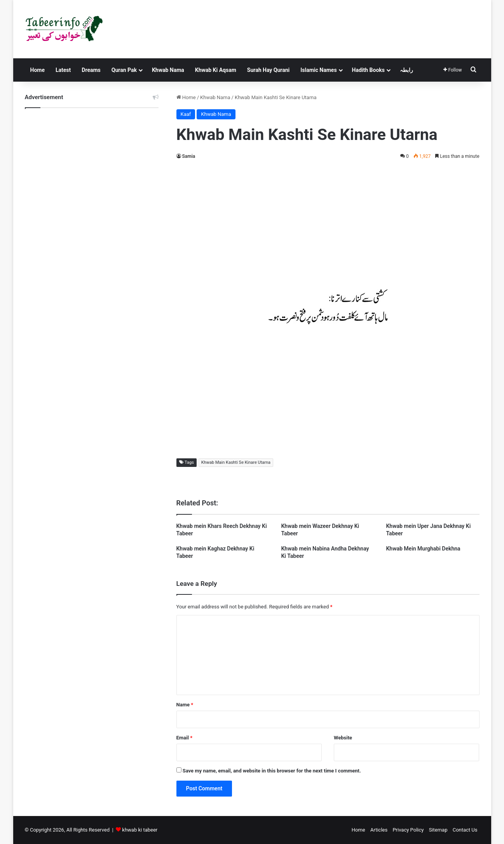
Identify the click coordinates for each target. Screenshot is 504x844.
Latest (63, 70)
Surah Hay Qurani (268, 70)
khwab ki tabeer (140, 830)
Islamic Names (318, 70)
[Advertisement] (328, 223)
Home (37, 70)
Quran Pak (124, 70)
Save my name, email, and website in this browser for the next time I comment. (272, 771)
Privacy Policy (408, 830)
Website (343, 738)
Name (185, 705)
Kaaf (186, 114)
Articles (379, 830)
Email (185, 738)
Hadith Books (368, 70)
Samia (189, 156)
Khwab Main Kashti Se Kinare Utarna (236, 462)
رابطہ (406, 70)
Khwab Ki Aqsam (216, 70)
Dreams (91, 70)
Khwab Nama (168, 70)
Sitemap (438, 830)
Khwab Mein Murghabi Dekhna (423, 549)
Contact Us (465, 830)
